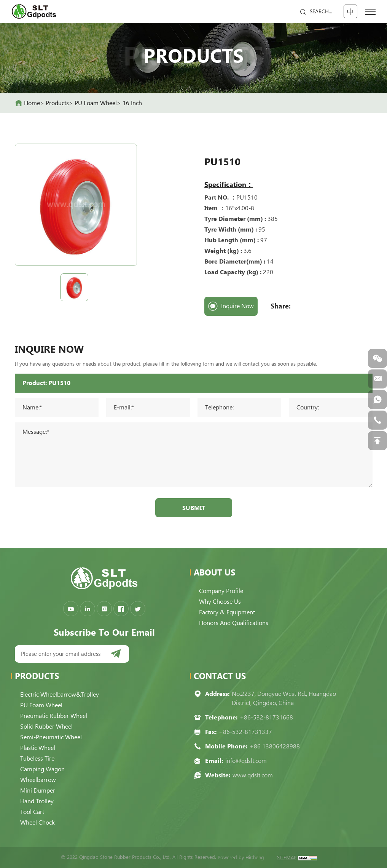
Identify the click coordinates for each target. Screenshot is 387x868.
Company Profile (221, 591)
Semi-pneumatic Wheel (51, 737)
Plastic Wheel (38, 748)
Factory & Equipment (227, 612)
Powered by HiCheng (241, 858)
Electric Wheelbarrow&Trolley (60, 695)
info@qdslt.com (246, 761)
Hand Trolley (37, 801)
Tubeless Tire (37, 759)
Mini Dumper (38, 790)
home (32, 103)
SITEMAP (287, 858)
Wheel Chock (37, 822)
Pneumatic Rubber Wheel (54, 716)
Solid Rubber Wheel (46, 727)
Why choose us (220, 602)
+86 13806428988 (275, 746)
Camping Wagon (42, 769)
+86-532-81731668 (266, 717)
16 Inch (132, 103)
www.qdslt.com (253, 775)
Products (57, 103)
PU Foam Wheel (96, 103)
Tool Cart (32, 812)
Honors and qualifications (234, 623)
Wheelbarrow (38, 780)
